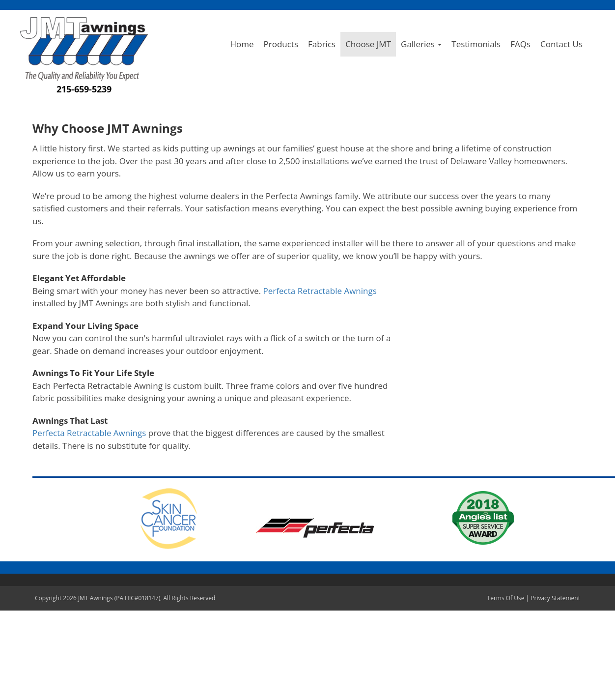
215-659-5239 (84, 89)
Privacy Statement (555, 598)
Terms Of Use (506, 598)
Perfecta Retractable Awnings (320, 291)
